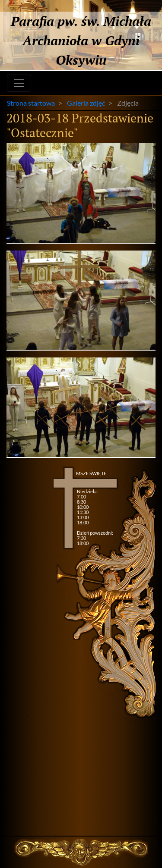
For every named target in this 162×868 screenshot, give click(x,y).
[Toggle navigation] (19, 83)
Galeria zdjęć (86, 103)
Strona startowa (31, 103)
